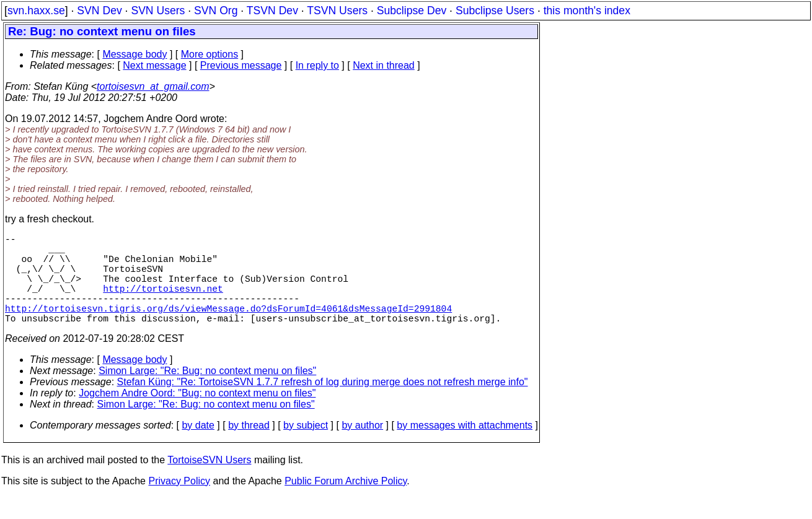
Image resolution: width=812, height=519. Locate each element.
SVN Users (158, 11)
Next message (154, 65)
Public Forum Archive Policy (346, 503)
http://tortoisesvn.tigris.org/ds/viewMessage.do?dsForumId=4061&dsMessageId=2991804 (228, 328)
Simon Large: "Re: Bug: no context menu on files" (207, 393)
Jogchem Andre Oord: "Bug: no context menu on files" (197, 415)
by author (362, 447)
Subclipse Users (495, 11)
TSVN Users (337, 11)
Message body (135, 54)
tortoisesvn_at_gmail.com (153, 86)
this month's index (587, 11)
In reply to (317, 65)
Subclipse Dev (412, 11)
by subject (306, 447)
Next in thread (384, 65)
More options (210, 54)
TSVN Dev (272, 11)
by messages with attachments (465, 447)
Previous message (241, 65)
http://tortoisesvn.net (163, 303)
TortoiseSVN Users (209, 482)
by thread (249, 447)
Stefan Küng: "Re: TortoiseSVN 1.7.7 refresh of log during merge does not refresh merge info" (323, 404)
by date (198, 447)
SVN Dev (99, 11)
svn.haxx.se (36, 11)
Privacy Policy (179, 503)
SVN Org (216, 11)
